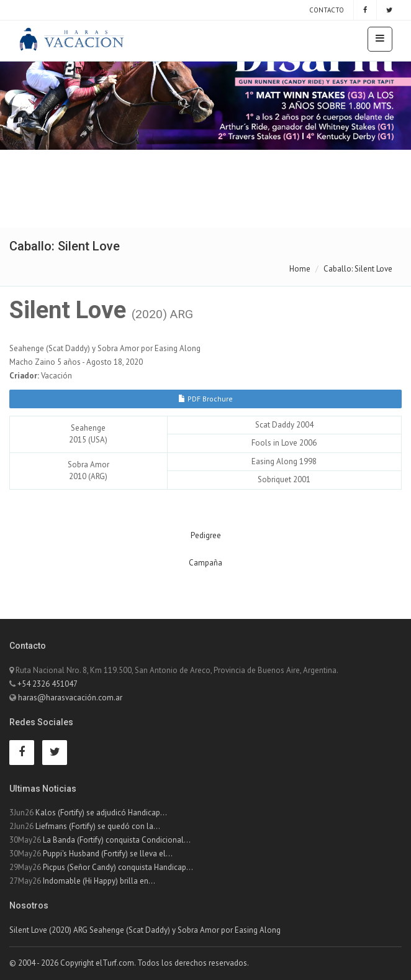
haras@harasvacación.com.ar (70, 698)
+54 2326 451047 (47, 684)
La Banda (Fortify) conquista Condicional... (117, 840)
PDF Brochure (205, 399)
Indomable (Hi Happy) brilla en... (99, 881)
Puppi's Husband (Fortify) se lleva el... (108, 854)
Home (300, 269)
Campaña (205, 563)
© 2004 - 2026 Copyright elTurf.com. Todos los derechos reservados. (129, 963)
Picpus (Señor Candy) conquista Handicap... (118, 867)
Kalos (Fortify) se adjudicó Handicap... (101, 813)
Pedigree (206, 535)
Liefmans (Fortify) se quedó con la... (98, 826)
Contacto (326, 10)
